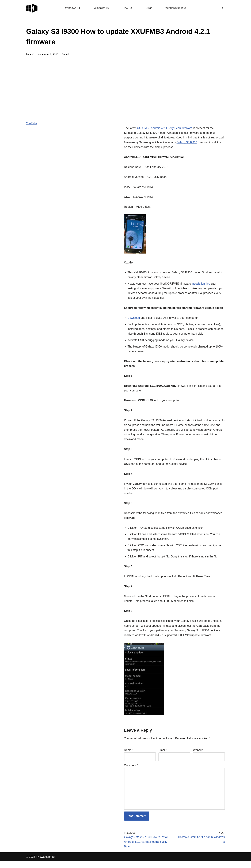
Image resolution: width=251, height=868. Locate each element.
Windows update (176, 8)
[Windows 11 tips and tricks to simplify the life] (32, 8)
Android (66, 54)
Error (149, 8)
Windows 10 (101, 8)
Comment (131, 772)
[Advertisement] (125, 86)
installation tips (201, 284)
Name (129, 756)
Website (198, 756)
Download (134, 323)
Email (163, 756)
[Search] (222, 8)
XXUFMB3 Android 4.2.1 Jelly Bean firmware (165, 128)
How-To (127, 8)
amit (32, 54)
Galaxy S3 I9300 (187, 142)
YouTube (32, 123)
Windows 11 (73, 8)
